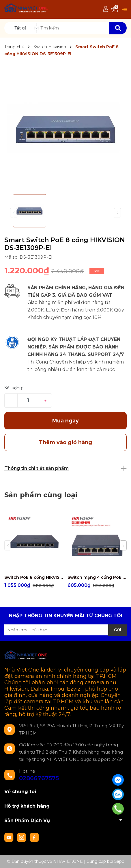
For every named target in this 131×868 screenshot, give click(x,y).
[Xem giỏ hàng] (115, 9)
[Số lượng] (28, 400)
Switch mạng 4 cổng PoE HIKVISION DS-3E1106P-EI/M (97, 577)
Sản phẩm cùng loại (41, 495)
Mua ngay (65, 421)
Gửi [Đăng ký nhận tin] (118, 630)
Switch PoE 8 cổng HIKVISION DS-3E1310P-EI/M (34, 577)
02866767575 (39, 778)
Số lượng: (14, 388)
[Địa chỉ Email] (65, 630)
